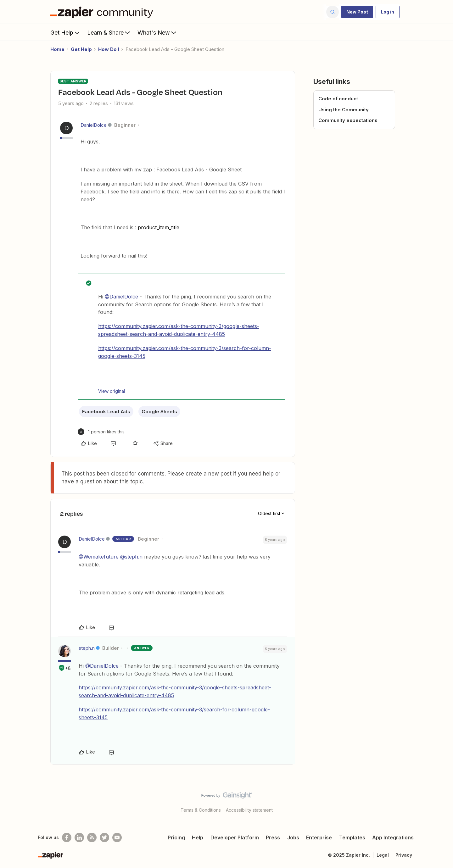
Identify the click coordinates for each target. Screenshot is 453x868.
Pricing (176, 837)
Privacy (404, 855)
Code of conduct (338, 99)
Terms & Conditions (201, 810)
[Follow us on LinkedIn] (79, 837)
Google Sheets (159, 412)
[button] (357, 12)
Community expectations (348, 120)
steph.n (87, 648)
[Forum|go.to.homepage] (103, 12)
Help (198, 837)
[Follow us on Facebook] (67, 837)
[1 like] (101, 432)
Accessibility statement (249, 810)
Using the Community (344, 110)
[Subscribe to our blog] (92, 837)
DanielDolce (94, 125)
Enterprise (319, 837)
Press (273, 837)
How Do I (109, 49)
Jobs (293, 837)
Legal (383, 855)
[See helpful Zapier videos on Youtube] (117, 837)
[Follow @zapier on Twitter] (104, 837)
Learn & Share (109, 32)
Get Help (66, 32)
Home (57, 49)
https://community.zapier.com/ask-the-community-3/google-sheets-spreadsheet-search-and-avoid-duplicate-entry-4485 (179, 330)
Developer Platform (235, 837)
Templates (352, 837)
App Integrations (393, 837)
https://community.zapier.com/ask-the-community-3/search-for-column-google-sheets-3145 (185, 352)
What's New (157, 32)
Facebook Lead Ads (106, 412)
